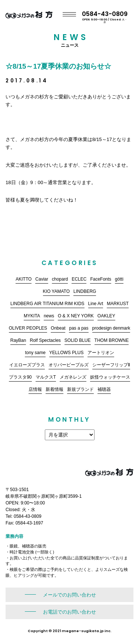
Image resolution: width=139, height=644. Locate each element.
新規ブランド (80, 389)
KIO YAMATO (56, 291)
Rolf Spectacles (45, 340)
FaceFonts (101, 279)
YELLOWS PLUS (67, 353)
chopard (60, 279)
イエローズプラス (27, 365)
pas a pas (79, 328)
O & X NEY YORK (76, 316)
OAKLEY (106, 316)
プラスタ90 (20, 377)
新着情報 (54, 389)
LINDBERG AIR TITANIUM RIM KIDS (47, 304)
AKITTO (24, 279)
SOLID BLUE (78, 340)
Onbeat (58, 328)
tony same (35, 353)
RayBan (18, 340)
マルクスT (46, 377)
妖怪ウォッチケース (110, 377)
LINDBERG (85, 291)
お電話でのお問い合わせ (69, 612)
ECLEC (79, 279)
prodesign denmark (111, 328)
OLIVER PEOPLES (28, 328)
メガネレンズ (73, 377)
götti (119, 279)
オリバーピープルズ (69, 365)
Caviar (42, 279)
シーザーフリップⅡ (111, 365)
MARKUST (118, 304)
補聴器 (104, 389)
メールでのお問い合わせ (69, 595)
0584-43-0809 (110, 17)
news (49, 316)
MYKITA (32, 316)
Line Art (96, 304)
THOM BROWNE (112, 340)
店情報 (35, 389)
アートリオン (101, 353)
